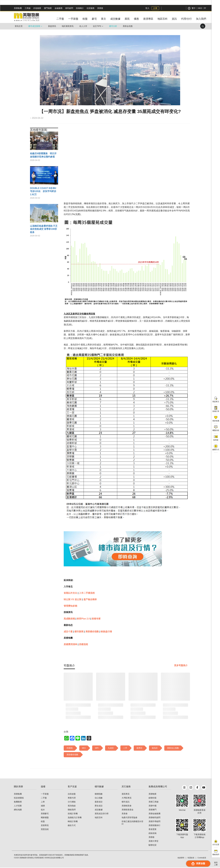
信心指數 (99, 798)
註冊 (155, 8)
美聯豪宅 (45, 814)
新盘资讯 (52, 26)
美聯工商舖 (153, 802)
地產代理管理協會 (130, 818)
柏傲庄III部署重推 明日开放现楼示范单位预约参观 (43, 155)
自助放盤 (72, 794)
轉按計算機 (73, 822)
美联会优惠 (128, 26)
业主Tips (97, 26)
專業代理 (72, 798)
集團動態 (18, 802)
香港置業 (153, 830)
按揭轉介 (80, 8)
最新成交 (99, 802)
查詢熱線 (72, 806)
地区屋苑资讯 (68, 26)
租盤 (43, 822)
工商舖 (27, 8)
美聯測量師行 (154, 826)
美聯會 (100, 8)
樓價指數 (99, 794)
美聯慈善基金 (128, 810)
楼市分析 (113, 26)
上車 (43, 802)
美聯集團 (18, 8)
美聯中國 (153, 806)
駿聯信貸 (153, 845)
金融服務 (59, 8)
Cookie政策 (202, 858)
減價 (43, 806)
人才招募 (18, 806)
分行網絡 (72, 802)
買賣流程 (45, 830)
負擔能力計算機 (75, 818)
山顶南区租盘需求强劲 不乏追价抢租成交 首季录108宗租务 (44, 229)
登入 (147, 8)
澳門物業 (48, 8)
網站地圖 (18, 810)
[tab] (69, 665)
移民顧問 (69, 8)
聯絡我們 (72, 810)
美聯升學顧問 (154, 822)
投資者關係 (19, 798)
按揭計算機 (73, 814)
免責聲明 (181, 858)
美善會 (125, 814)
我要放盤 (198, 864)
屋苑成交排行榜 (102, 814)
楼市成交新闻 (34, 26)
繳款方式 (72, 826)
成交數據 (99, 810)
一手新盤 (45, 794)
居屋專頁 (45, 826)
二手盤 (44, 798)
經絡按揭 (153, 834)
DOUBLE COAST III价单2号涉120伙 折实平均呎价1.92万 (43, 191)
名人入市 (83, 26)
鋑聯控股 (153, 798)
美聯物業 (153, 794)
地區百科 (99, 818)
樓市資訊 (126, 802)
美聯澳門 (153, 810)
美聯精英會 (127, 806)
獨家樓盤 (45, 818)
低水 (43, 810)
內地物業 (37, 8)
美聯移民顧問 (154, 818)
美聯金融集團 (154, 814)
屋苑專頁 (126, 794)
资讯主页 (19, 26)
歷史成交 (99, 806)
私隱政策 (191, 858)
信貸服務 (90, 8)
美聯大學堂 (153, 841)
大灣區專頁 (127, 798)
